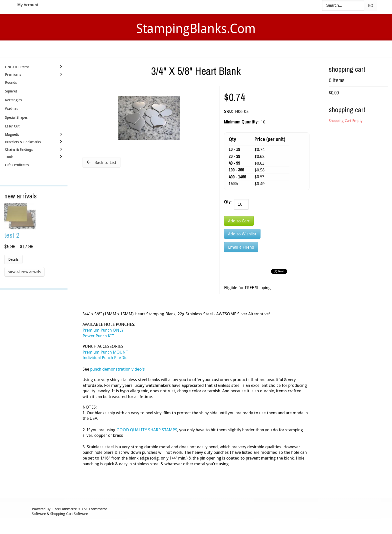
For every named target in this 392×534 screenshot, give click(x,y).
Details (13, 259)
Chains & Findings (19, 149)
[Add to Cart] (239, 221)
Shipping (203, 49)
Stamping (173, 49)
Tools (9, 157)
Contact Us (235, 49)
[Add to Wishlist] (242, 234)
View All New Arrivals (24, 272)
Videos (145, 49)
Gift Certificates (17, 165)
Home (122, 49)
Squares (11, 91)
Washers (11, 109)
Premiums (13, 74)
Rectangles (13, 100)
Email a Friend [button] (241, 247)
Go (371, 6)
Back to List (105, 162)
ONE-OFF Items (17, 67)
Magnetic (12, 134)
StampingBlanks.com (196, 29)
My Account (28, 5)
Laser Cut (12, 126)
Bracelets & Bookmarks (23, 142)
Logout (267, 49)
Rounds (11, 82)
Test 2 (12, 235)
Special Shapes (16, 117)
